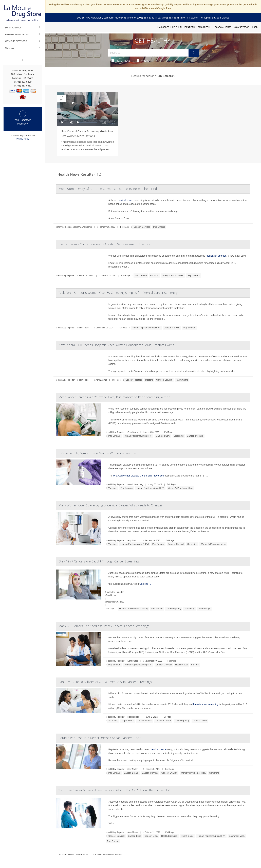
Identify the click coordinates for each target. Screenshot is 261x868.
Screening (179, 436)
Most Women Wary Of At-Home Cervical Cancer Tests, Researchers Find (108, 189)
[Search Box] (148, 53)
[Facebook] (22, 60)
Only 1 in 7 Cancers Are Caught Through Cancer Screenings (99, 561)
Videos (143, 61)
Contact (10, 48)
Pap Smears (159, 227)
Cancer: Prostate (134, 380)
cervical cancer (126, 200)
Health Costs (181, 665)
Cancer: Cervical (142, 227)
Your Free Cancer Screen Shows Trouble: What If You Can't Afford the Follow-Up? (114, 790)
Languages (163, 27)
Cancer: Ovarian (169, 773)
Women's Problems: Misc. (180, 488)
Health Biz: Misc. (169, 836)
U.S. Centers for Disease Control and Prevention (139, 476)
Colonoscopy (204, 609)
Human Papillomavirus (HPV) (146, 328)
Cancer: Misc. (151, 836)
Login (255, 27)
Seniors (195, 665)
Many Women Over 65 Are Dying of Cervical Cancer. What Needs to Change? (110, 505)
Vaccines (113, 488)
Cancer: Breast (144, 721)
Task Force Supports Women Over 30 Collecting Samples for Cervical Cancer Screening (118, 293)
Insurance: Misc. (237, 836)
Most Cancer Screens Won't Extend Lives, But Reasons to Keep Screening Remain (114, 397)
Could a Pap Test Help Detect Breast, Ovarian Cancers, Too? (100, 738)
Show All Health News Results (107, 855)
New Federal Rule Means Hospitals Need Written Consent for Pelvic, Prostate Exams (116, 345)
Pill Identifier (187, 27)
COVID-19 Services (16, 41)
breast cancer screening (206, 704)
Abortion (154, 275)
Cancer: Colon (200, 721)
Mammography (163, 436)
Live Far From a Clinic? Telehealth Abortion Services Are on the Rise (104, 244)
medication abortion (216, 256)
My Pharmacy (13, 28)
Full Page (125, 227)
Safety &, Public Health (173, 275)
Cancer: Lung (135, 836)
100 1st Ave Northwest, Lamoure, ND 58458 (102, 18)
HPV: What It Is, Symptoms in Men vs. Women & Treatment (99, 453)
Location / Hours (222, 27)
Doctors (149, 380)
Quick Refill (204, 27)
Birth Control (141, 275)
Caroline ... (145, 584)
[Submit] (194, 53)
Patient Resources (17, 34)
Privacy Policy (23, 139)
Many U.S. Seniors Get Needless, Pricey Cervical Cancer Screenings (104, 626)
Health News (121, 61)
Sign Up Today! (242, 27)
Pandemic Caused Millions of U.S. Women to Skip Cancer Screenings (105, 682)
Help (175, 27)
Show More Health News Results (73, 855)
